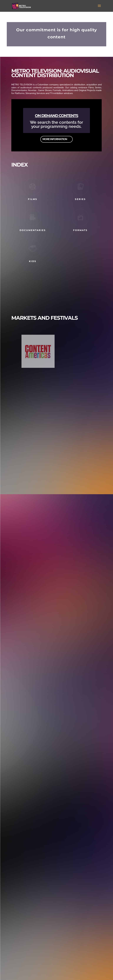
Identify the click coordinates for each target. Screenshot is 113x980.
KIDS (33, 261)
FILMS (33, 199)
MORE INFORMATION (55, 140)
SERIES (80, 199)
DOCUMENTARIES (33, 230)
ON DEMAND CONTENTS (56, 117)
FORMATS (80, 230)
